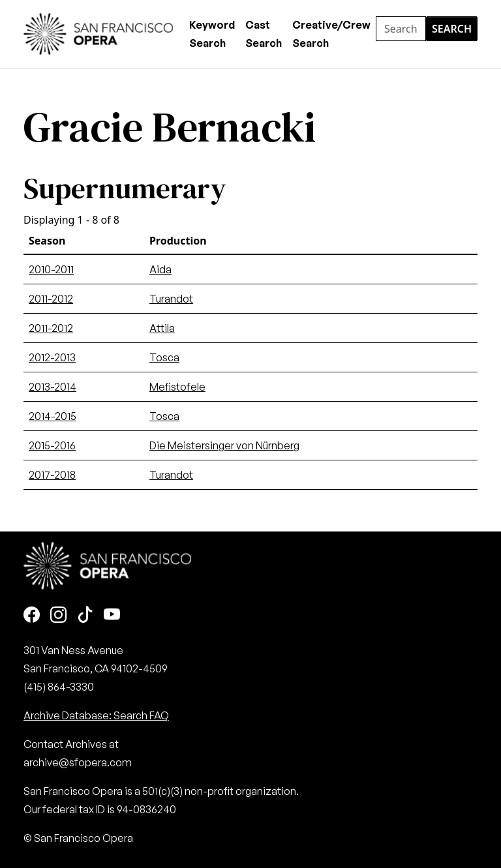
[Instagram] (58, 615)
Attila (162, 328)
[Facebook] (32, 615)
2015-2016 (52, 445)
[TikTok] (85, 615)
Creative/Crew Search (331, 34)
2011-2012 (51, 299)
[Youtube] (112, 615)
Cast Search (264, 34)
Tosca (164, 357)
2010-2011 (51, 269)
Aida (160, 269)
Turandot (171, 299)
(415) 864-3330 (59, 687)
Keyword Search (212, 34)
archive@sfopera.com (78, 762)
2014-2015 (53, 416)
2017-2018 (52, 475)
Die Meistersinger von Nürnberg (224, 445)
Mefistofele (177, 387)
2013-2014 (53, 387)
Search (452, 29)
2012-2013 (52, 357)
